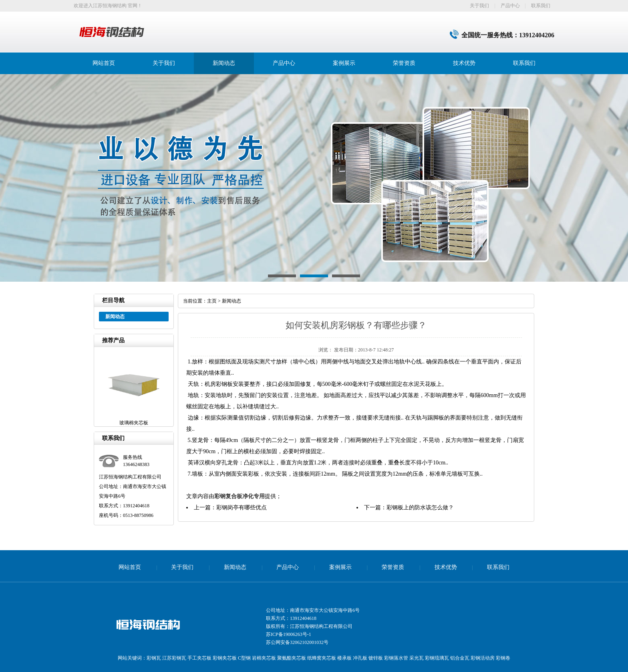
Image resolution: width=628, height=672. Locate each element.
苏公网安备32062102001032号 (297, 642)
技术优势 (464, 63)
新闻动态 (224, 63)
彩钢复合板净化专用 (240, 496)
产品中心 (510, 6)
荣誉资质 (404, 63)
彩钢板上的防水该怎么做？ (420, 508)
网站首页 (104, 63)
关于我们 (479, 6)
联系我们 (541, 6)
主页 (212, 301)
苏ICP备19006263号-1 (289, 634)
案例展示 (344, 63)
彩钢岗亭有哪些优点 (242, 508)
